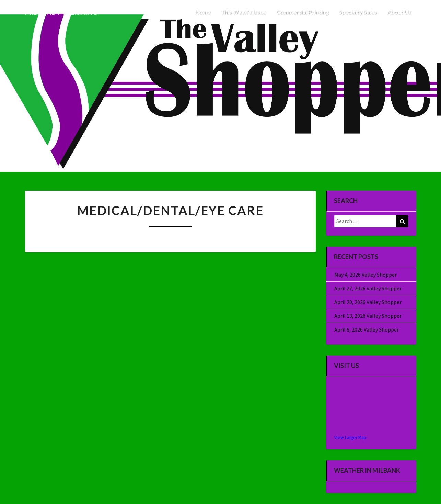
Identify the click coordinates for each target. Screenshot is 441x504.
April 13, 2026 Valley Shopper (368, 316)
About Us (399, 12)
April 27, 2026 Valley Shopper (368, 288)
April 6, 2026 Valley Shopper (367, 329)
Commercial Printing (302, 12)
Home (203, 12)
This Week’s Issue (243, 12)
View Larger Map (350, 438)
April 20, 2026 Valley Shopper (368, 302)
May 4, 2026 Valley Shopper (365, 275)
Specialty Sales (358, 12)
